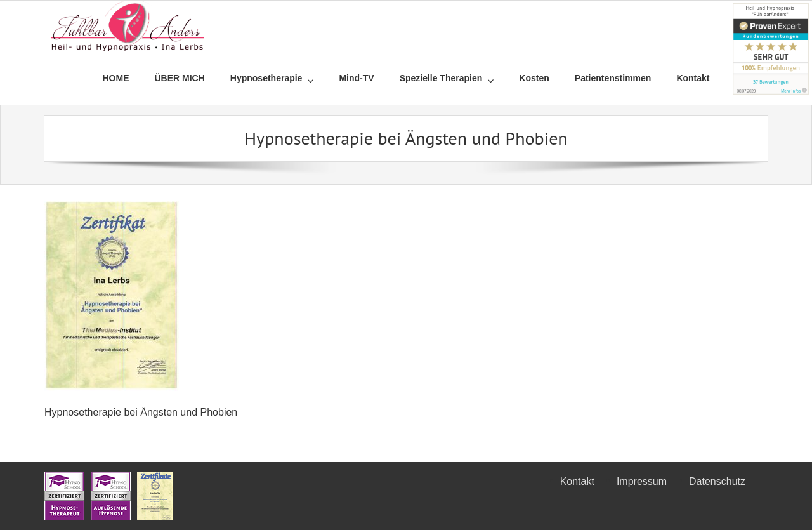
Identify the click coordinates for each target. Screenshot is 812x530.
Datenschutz (717, 481)
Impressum (642, 481)
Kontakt (577, 481)
